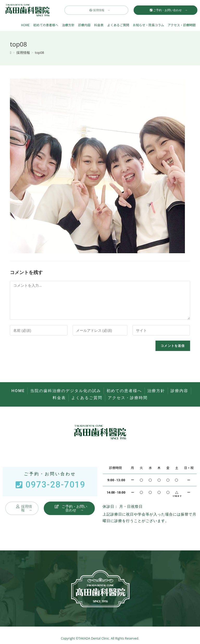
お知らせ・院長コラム (148, 25)
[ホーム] (11, 53)
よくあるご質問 (118, 25)
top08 (39, 53)
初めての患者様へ (46, 25)
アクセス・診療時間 (182, 25)
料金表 (99, 25)
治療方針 (68, 25)
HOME (25, 25)
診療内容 (84, 25)
